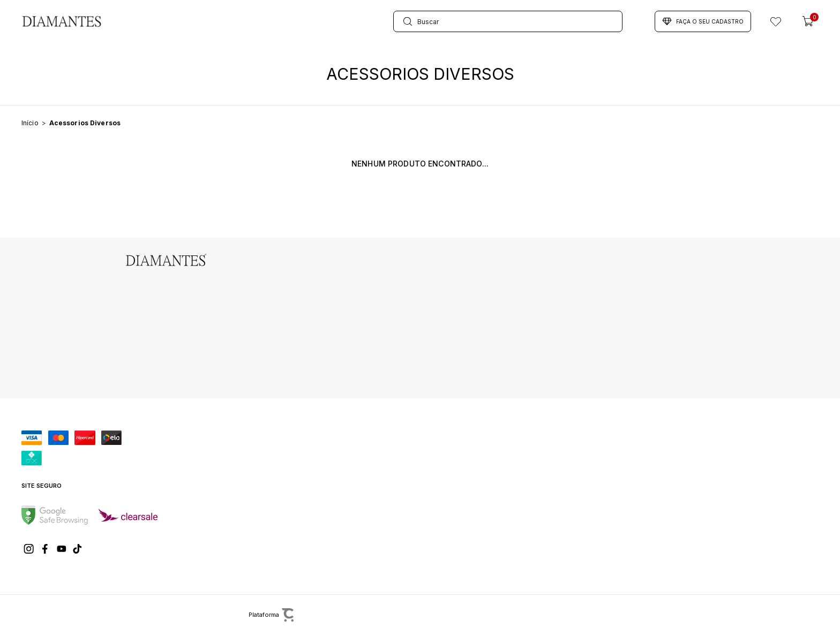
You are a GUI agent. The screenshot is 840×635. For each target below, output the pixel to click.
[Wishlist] (776, 21)
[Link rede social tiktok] (78, 549)
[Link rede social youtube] (62, 549)
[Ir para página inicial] (30, 123)
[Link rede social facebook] (46, 549)
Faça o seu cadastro (703, 21)
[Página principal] (62, 21)
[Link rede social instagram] (29, 549)
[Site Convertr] (329, 615)
